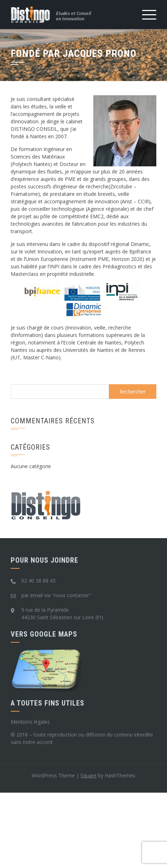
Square (88, 775)
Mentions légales (30, 722)
